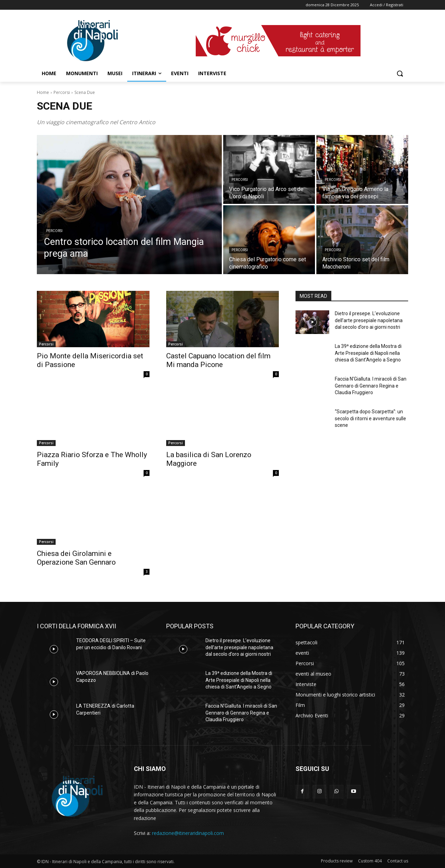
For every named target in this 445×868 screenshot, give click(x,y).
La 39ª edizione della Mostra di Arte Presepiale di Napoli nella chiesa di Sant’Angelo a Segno (368, 353)
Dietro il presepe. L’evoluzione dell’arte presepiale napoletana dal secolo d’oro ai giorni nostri (369, 320)
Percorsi (62, 92)
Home (43, 92)
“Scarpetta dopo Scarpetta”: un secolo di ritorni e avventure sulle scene (370, 418)
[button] (400, 73)
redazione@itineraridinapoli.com (188, 833)
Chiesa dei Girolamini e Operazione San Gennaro (76, 558)
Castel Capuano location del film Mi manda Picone (218, 360)
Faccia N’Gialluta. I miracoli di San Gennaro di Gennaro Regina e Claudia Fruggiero (371, 386)
